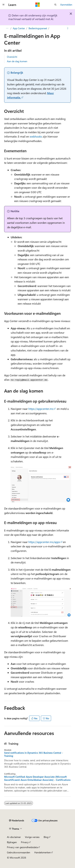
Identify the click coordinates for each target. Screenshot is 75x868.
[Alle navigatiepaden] (7, 28)
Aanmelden (66, 5)
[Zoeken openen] (55, 5)
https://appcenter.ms (41, 409)
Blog (46, 837)
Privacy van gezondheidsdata (22, 847)
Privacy (25, 842)
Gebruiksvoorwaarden (19, 852)
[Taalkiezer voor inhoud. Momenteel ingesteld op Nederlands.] (17, 820)
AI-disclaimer (14, 837)
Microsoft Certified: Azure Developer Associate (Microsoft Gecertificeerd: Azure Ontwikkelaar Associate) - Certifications (37, 778)
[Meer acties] (68, 28)
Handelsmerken (43, 852)
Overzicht (12, 57)
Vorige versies (32, 837)
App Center (19, 28)
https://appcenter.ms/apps (44, 542)
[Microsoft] (38, 5)
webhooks (36, 136)
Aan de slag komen (17, 61)
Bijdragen (12, 842)
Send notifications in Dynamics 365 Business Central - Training (34, 754)
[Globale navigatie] (3, 5)
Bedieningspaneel (38, 28)
